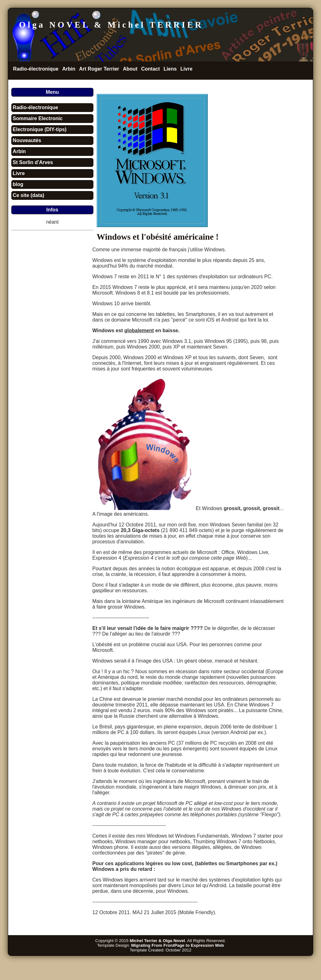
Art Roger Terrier (99, 69)
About (130, 69)
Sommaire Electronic (38, 118)
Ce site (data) (29, 195)
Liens (170, 69)
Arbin (69, 69)
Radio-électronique (36, 69)
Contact (150, 69)
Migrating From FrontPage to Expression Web (177, 945)
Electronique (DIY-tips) (40, 129)
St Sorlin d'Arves (33, 162)
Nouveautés (27, 140)
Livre (187, 69)
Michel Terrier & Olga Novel (158, 941)
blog (18, 184)
